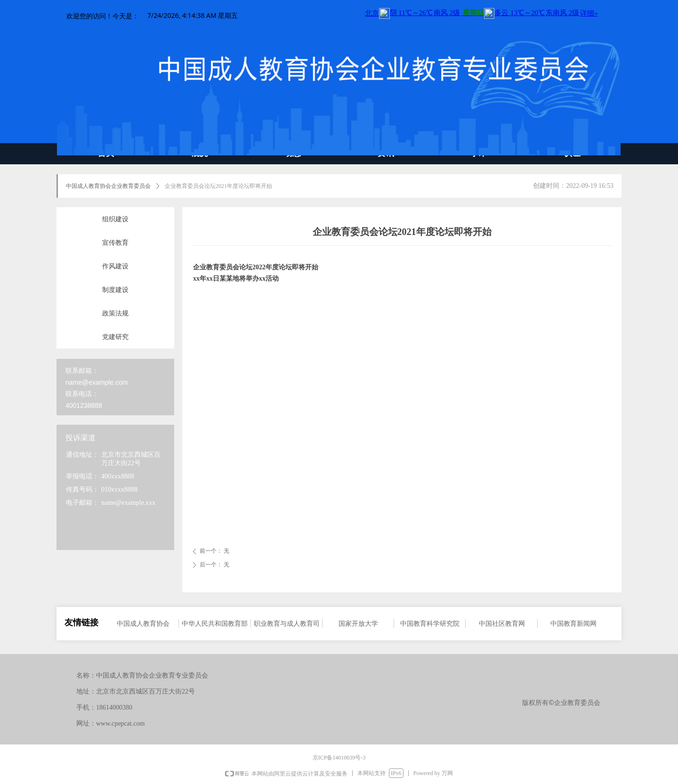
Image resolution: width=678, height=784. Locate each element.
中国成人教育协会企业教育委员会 (108, 186)
